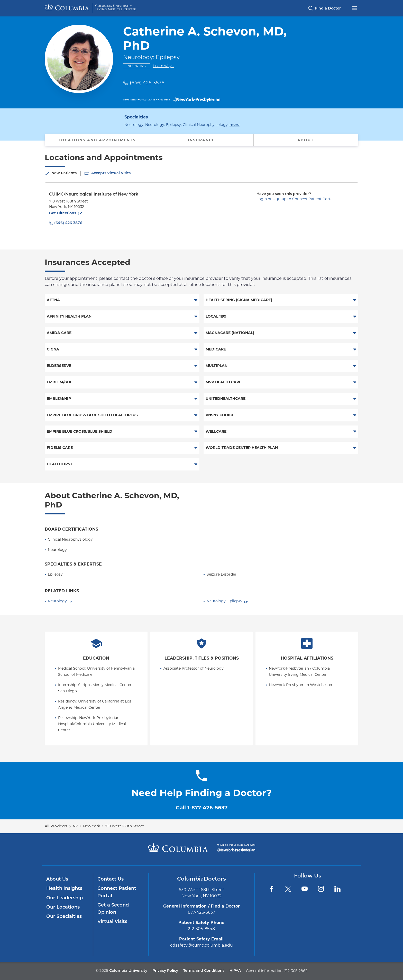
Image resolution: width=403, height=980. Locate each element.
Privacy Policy (165, 971)
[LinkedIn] (337, 889)
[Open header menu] (354, 8)
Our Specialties (64, 917)
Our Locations (63, 907)
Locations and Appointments (97, 140)
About (306, 140)
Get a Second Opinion (113, 909)
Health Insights (64, 889)
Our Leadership (65, 898)
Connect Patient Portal (117, 892)
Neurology (57, 601)
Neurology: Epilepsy (225, 601)
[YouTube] (305, 889)
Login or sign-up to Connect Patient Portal (295, 199)
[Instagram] (321, 889)
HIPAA (235, 971)
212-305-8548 (201, 929)
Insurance (201, 140)
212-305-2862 (296, 971)
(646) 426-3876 (147, 83)
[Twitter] (288, 889)
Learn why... (164, 66)
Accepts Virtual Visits (111, 173)
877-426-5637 (201, 912)
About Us (57, 879)
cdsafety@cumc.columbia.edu (201, 945)
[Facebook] (272, 889)
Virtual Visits (112, 922)
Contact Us (111, 879)
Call (202, 808)
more (235, 124)
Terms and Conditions (204, 971)
